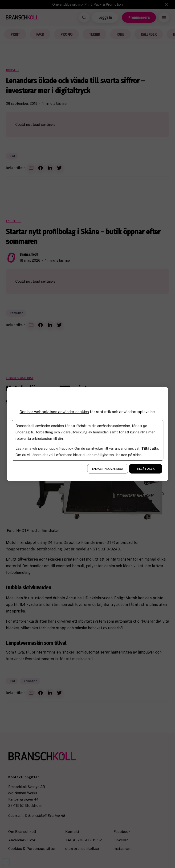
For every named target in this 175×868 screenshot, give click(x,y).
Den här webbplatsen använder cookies (54, 412)
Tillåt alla (146, 469)
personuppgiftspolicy (55, 448)
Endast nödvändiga (108, 469)
